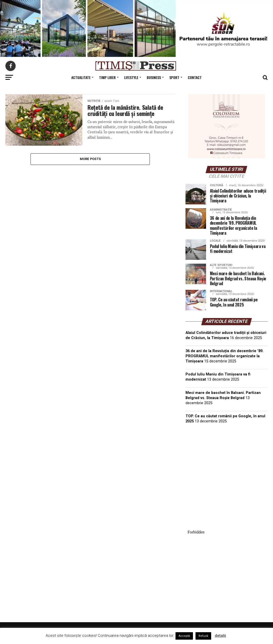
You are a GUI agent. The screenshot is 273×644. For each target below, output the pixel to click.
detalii (220, 636)
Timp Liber (107, 77)
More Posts (90, 159)
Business (154, 77)
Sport (174, 77)
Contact (195, 77)
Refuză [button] (203, 636)
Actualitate (81, 77)
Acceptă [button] (184, 636)
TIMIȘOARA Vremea (227, 453)
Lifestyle (131, 77)
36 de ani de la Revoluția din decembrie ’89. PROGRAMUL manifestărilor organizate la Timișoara (225, 356)
